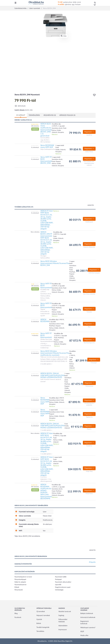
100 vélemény (35, 286)
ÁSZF (82, 632)
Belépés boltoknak (87, 613)
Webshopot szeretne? (88, 628)
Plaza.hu (89, 429)
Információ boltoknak (88, 617)
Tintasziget (94, 363)
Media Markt (89, 494)
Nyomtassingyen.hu (89, 343)
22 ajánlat (21, 115)
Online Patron (89, 152)
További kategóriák (43, 627)
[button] (94, 5)
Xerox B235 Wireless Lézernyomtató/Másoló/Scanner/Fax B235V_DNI (55, 263)
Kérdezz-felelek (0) (67, 115)
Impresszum (63, 630)
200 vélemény (35, 126)
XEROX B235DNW (45, 321)
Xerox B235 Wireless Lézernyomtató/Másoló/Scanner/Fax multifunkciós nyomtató (55, 353)
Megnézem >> (89, 132)
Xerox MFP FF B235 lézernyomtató (46, 286)
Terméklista (40, 631)
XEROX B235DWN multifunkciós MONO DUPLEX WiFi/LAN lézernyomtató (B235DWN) (46, 492)
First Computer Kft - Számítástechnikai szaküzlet (89, 163)
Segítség (61, 616)
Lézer (45, 512)
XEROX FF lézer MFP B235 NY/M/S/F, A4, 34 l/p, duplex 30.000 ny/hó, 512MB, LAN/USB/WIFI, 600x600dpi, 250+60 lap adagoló (47, 220)
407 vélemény (35, 487)
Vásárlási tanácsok (65, 612)
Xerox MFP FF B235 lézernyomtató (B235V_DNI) (46, 160)
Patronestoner (89, 386)
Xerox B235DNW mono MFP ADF (47, 146)
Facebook (18, 617)
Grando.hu (89, 446)
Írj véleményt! (35, 147)
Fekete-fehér (47, 516)
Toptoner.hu (89, 417)
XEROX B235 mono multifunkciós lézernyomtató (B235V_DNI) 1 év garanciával (46, 130)
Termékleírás (34, 115)
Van (44, 531)
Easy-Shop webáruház (89, 294)
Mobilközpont (89, 222)
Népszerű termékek (43, 616)
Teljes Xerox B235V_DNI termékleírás (27, 536)
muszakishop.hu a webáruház (89, 404)
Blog (16, 613)
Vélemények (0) (50, 115)
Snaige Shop (89, 471)
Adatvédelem (63, 626)
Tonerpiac (89, 312)
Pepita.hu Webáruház (89, 247)
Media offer (84, 636)
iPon (89, 327)
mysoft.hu (89, 135)
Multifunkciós (48, 520)
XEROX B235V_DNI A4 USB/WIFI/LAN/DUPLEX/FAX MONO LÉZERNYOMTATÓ (52, 375)
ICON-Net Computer (94, 273)
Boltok (39, 623)
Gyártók (39, 619)
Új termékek (41, 612)
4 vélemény (35, 336)
